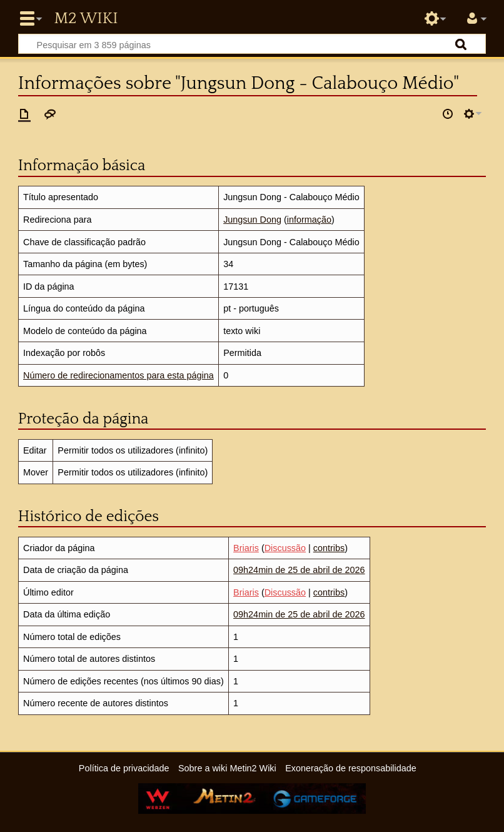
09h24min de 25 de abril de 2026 (299, 570)
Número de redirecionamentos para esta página (118, 375)
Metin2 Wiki (86, 19)
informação (309, 220)
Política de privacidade (124, 768)
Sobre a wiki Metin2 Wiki (227, 768)
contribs (329, 548)
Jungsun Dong (252, 220)
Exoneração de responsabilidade (351, 768)
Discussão (285, 548)
